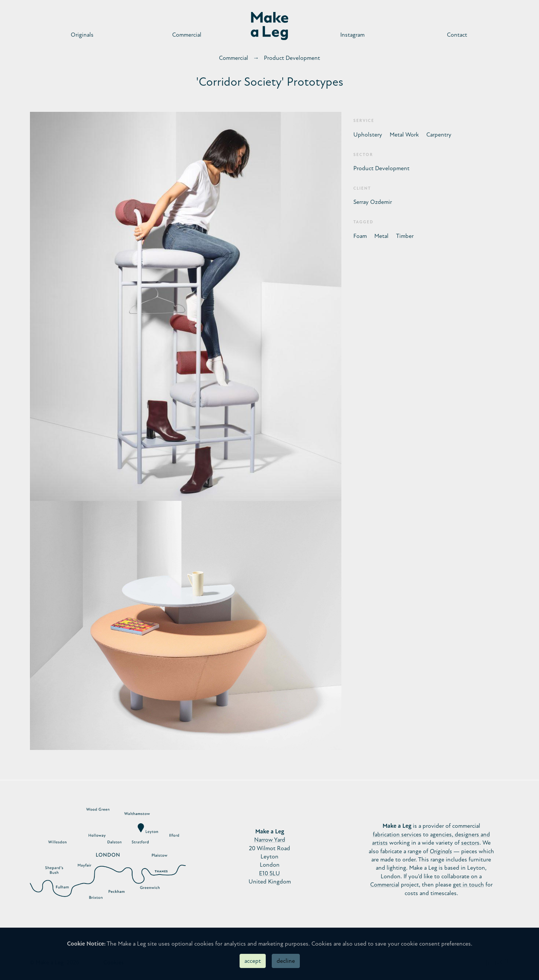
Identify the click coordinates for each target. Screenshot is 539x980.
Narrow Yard (270, 840)
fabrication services (397, 834)
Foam (360, 236)
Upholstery (368, 135)
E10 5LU (269, 873)
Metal (381, 236)
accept (253, 961)
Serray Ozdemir (373, 202)
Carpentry (439, 135)
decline (286, 961)
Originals (82, 35)
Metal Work (404, 135)
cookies (204, 944)
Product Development (292, 58)
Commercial (187, 35)
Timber (405, 236)
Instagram (352, 35)
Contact (457, 35)
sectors (470, 843)
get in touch (468, 885)
